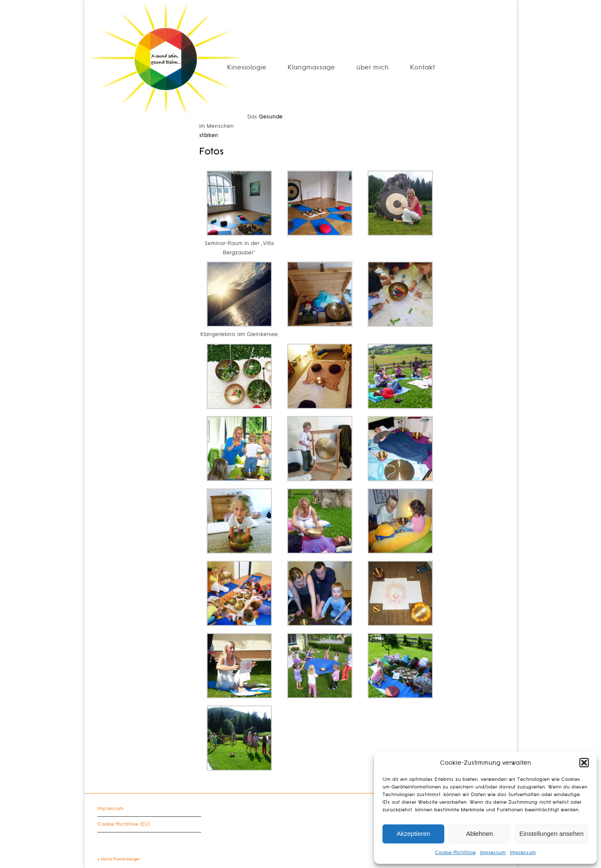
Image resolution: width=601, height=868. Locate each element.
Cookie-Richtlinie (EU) (124, 824)
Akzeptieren (413, 834)
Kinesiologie (247, 68)
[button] (584, 763)
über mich (373, 68)
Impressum (493, 853)
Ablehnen (479, 834)
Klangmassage (311, 68)
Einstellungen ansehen (551, 834)
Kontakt (422, 68)
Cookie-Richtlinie (455, 853)
